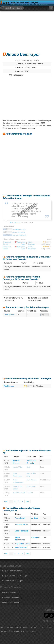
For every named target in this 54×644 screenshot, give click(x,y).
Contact (49, 627)
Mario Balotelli (19, 493)
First (6, 501)
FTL (6, 3)
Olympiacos (31, 486)
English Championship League (15, 576)
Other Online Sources (11, 602)
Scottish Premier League (13, 581)
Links (42, 627)
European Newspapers (12, 597)
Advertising (33, 627)
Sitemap (10, 627)
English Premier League (12, 571)
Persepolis (36, 537)
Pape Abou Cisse (22, 544)
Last (28, 501)
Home (3, 627)
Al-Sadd (35, 518)
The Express (9, 315)
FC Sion (30, 493)
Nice (28, 467)
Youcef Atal (18, 467)
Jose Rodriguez (22, 531)
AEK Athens (31, 480)
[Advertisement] (27, 30)
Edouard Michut (22, 524)
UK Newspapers (9, 592)
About (25, 627)
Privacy (18, 627)
